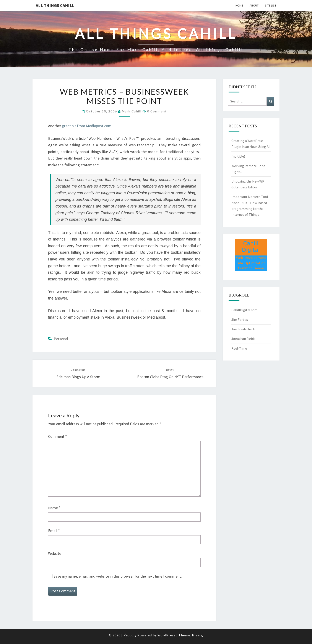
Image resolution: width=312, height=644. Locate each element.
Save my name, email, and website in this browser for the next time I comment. (118, 576)
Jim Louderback (243, 329)
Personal (61, 339)
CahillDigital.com (244, 310)
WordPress (167, 635)
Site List (271, 5)
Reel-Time (239, 348)
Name (54, 508)
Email (54, 531)
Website (55, 553)
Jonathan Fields (243, 339)
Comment (58, 436)
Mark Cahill (132, 111)
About (254, 5)
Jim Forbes (240, 320)
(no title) (238, 156)
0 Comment (157, 111)
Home (239, 5)
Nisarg (197, 635)
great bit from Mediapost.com (87, 126)
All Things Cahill (55, 5)
